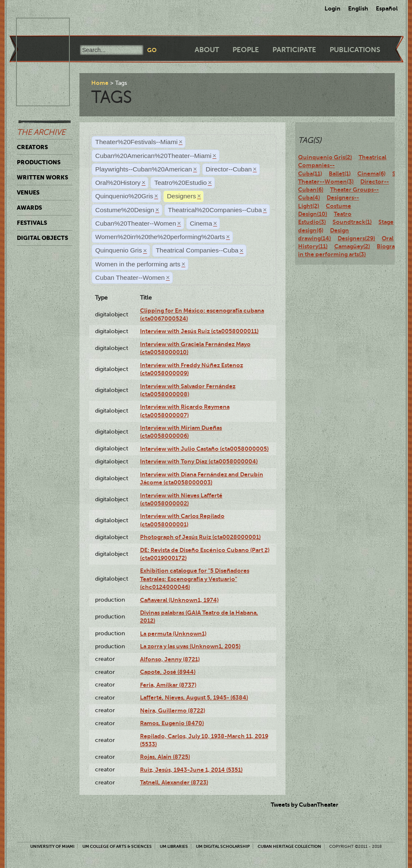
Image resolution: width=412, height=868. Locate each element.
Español (387, 8)
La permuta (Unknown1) (173, 634)
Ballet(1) (340, 174)
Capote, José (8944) (168, 672)
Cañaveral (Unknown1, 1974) (179, 600)
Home (100, 83)
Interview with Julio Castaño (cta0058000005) (204, 449)
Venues (28, 192)
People (246, 50)
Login (333, 8)
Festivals (32, 223)
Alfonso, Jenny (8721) (170, 659)
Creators (32, 147)
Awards (29, 208)
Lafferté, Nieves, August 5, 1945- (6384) (194, 697)
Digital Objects (42, 238)
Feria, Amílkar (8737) (168, 685)
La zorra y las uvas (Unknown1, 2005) (190, 646)
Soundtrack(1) (352, 222)
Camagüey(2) (352, 246)
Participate (294, 50)
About (207, 50)
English (358, 8)
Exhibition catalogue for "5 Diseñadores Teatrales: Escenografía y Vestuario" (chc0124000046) (195, 579)
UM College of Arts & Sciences (117, 846)
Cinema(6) (371, 174)
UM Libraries (174, 846)
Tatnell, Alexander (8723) (174, 782)
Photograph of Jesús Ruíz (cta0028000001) (200, 537)
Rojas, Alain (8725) (165, 757)
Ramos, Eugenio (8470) (172, 723)
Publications (355, 50)
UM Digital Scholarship (223, 846)
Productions (39, 162)
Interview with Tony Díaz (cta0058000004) (199, 461)
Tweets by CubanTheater (305, 805)
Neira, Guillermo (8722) (173, 710)
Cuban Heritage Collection (289, 846)
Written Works (42, 177)
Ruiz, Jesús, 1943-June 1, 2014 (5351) (191, 770)
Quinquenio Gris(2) (325, 157)
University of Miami (52, 846)
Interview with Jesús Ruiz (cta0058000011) (199, 331)
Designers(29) (356, 238)
